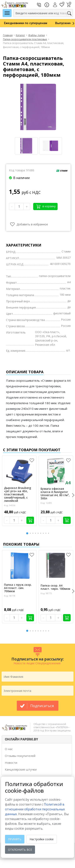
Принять (15, 839)
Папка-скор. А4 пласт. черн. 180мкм (55, 587)
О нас (9, 749)
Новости (11, 763)
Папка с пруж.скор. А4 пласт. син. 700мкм (18, 588)
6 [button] (41, 533)
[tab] (37, 739)
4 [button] (36, 533)
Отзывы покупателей (20, 756)
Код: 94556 (10, 505)
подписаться (42, 706)
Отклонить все (20, 850)
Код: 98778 (10, 596)
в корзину (46, 206)
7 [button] (44, 533)
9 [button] (49, 533)
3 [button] (34, 533)
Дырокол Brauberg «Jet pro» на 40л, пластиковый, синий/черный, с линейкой (17, 494)
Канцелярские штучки (21, 769)
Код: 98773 (46, 593)
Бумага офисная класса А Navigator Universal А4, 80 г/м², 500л (55, 494)
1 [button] (27, 533)
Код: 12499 (46, 503)
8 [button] (47, 533)
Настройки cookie (42, 839)
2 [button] (31, 533)
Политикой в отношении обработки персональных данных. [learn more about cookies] (35, 809)
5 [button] (39, 533)
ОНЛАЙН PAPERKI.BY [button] (21, 739)
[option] (26, 23)
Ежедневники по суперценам (26, 23)
